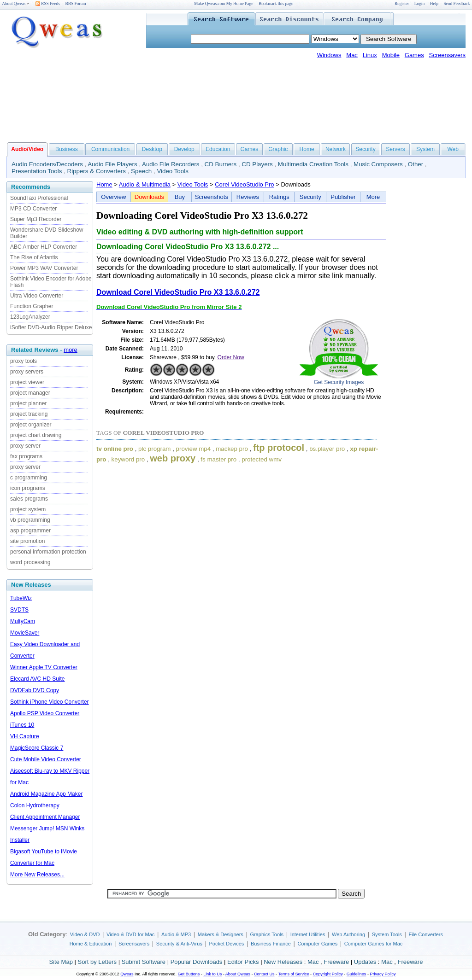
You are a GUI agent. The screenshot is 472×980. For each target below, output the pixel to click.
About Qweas (16, 4)
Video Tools (172, 171)
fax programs (26, 456)
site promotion (27, 541)
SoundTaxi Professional (39, 198)
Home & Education (91, 944)
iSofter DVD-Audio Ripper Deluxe (51, 327)
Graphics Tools (267, 934)
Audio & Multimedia (145, 184)
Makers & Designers (221, 934)
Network (336, 149)
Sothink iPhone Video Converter (50, 702)
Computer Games (317, 944)
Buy (180, 197)
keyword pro (128, 459)
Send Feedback (457, 4)
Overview (113, 197)
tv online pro (115, 449)
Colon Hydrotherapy (35, 805)
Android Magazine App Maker (46, 794)
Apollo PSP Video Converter (45, 713)
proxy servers (27, 372)
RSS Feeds (48, 4)
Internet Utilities (308, 934)
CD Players (257, 164)
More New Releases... (37, 875)
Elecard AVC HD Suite (38, 679)
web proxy (173, 458)
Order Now (231, 357)
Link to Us (212, 974)
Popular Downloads (197, 962)
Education (218, 149)
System (425, 149)
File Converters (426, 934)
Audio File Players (112, 164)
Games (414, 55)
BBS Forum (76, 4)
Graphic (278, 149)
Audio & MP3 (176, 934)
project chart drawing (36, 435)
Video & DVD (85, 934)
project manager (30, 393)
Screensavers (447, 55)
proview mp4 (194, 449)
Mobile (391, 55)
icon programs (28, 488)
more (71, 350)
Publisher (343, 197)
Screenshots (212, 197)
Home (307, 149)
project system (28, 509)
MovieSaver (25, 633)
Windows (329, 55)
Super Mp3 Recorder (36, 219)
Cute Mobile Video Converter (46, 759)
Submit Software (144, 962)
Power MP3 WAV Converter (44, 268)
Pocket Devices (227, 944)
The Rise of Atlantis (34, 257)
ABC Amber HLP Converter (44, 247)
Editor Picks (243, 962)
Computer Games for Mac (374, 944)
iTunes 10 (22, 725)
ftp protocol (279, 448)
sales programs (29, 499)
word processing (30, 562)
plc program (154, 449)
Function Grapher (32, 306)
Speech (141, 171)
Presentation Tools (37, 171)
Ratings (279, 197)
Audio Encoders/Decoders (47, 164)
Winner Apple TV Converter (44, 667)
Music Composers (378, 164)
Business (67, 149)
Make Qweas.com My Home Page (224, 4)
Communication (110, 149)
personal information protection (48, 552)
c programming (29, 478)
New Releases (283, 962)
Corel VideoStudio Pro (244, 184)
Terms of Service (293, 974)
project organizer (31, 425)
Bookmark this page (276, 4)
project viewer (27, 382)
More (373, 197)
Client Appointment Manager (45, 817)
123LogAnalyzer (30, 317)
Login (419, 4)
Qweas (127, 974)
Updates (365, 962)
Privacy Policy (383, 974)
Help (434, 4)
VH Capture (25, 736)
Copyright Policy (328, 974)
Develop (184, 149)
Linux (370, 55)
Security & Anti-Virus (179, 944)
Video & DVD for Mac (130, 934)
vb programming (30, 520)
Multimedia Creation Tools (313, 164)
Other (416, 164)
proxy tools (24, 361)
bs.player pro (327, 449)
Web (453, 149)
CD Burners (221, 164)
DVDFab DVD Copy (35, 690)
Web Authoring (348, 934)
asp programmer (30, 531)
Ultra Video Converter (37, 296)
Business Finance (271, 944)
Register (402, 4)
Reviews (248, 197)
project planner (28, 403)
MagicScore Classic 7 (37, 748)
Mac (352, 55)
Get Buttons (189, 974)
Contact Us (264, 974)
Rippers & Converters (97, 171)
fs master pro (218, 459)
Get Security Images (339, 382)
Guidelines (357, 974)
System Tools (387, 934)
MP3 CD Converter (33, 209)
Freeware (336, 962)
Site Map (61, 962)
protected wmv (262, 459)
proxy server (25, 446)
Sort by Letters (97, 962)
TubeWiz (21, 598)
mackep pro (232, 449)
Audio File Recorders (171, 164)
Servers (395, 149)
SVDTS (19, 610)
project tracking (29, 414)
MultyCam (23, 621)
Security (365, 149)
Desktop (152, 149)
